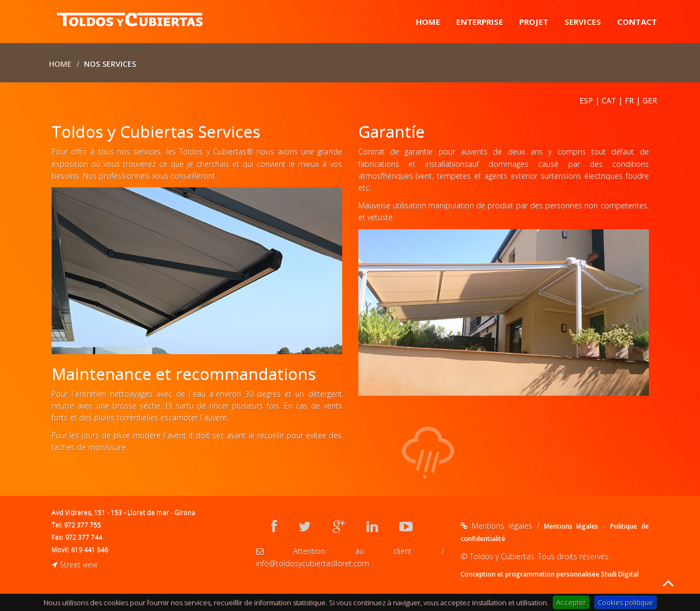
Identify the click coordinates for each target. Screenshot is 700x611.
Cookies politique (625, 602)
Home (428, 22)
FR (629, 100)
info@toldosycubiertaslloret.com (313, 563)
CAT (609, 100)
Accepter (571, 602)
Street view (75, 564)
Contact (637, 22)
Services (583, 22)
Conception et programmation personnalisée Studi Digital (550, 574)
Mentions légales (571, 526)
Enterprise (480, 22)
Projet (534, 22)
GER (650, 100)
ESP (586, 100)
